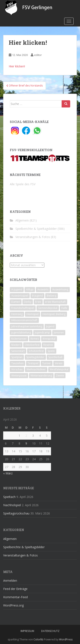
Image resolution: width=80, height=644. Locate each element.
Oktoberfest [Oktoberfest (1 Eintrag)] (32, 345)
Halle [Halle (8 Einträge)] (64, 308)
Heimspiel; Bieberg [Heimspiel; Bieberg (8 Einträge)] (54, 314)
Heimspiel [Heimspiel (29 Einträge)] (33, 314)
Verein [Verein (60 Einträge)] (59, 363)
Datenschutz (50, 631)
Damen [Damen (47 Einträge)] (16, 302)
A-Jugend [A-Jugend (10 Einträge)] (17, 289)
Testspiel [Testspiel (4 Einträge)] (33, 363)
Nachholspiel (12, 505)
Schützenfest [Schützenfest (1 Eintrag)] (36, 351)
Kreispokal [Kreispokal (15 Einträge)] (49, 339)
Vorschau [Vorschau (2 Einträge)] (17, 369)
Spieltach (9, 497)
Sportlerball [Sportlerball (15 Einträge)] (55, 357)
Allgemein (22, 220)
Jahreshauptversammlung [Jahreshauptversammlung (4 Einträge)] (27, 326)
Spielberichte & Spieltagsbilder (36, 229)
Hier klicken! (17, 66)
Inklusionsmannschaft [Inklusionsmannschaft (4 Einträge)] (24, 320)
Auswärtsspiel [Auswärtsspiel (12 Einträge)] (20, 296)
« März (8, 473)
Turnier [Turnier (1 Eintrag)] (47, 363)
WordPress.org (13, 605)
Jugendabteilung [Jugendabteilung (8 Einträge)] (21, 332)
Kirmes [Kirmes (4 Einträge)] (35, 339)
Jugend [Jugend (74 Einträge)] (50, 326)
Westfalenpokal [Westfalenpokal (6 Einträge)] (59, 369)
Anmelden (10, 581)
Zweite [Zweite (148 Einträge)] (60, 376)
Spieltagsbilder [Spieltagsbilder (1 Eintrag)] (35, 357)
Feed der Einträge (15, 589)
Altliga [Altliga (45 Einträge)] (30, 289)
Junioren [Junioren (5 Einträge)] (59, 332)
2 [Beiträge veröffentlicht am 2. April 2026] (26, 436)
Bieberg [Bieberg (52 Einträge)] (52, 296)
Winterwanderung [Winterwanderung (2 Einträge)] (41, 376)
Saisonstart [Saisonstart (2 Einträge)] (18, 351)
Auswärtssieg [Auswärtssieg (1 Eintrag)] (60, 289)
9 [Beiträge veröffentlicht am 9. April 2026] (26, 443)
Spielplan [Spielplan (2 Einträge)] (17, 357)
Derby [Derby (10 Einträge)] (28, 302)
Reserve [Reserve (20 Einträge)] (48, 345)
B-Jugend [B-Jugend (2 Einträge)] (37, 296)
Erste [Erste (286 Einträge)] (38, 302)
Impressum (27, 631)
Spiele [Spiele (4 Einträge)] (51, 351)
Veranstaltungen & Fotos (33, 237)
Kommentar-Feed (15, 597)
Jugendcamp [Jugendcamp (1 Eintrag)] (42, 332)
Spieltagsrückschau (16, 513)
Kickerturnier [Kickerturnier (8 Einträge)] (19, 339)
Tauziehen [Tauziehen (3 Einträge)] (17, 363)
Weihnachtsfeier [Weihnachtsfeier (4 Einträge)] (36, 369)
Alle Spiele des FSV (23, 184)
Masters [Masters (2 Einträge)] (16, 345)
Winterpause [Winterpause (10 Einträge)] (19, 376)
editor (38, 55)
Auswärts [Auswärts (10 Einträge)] (43, 289)
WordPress (66, 639)
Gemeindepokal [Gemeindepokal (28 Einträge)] (48, 308)
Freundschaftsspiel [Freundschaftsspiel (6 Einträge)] (23, 308)
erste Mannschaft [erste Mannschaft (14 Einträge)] (55, 302)
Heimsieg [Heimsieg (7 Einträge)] (17, 314)
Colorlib (38, 639)
